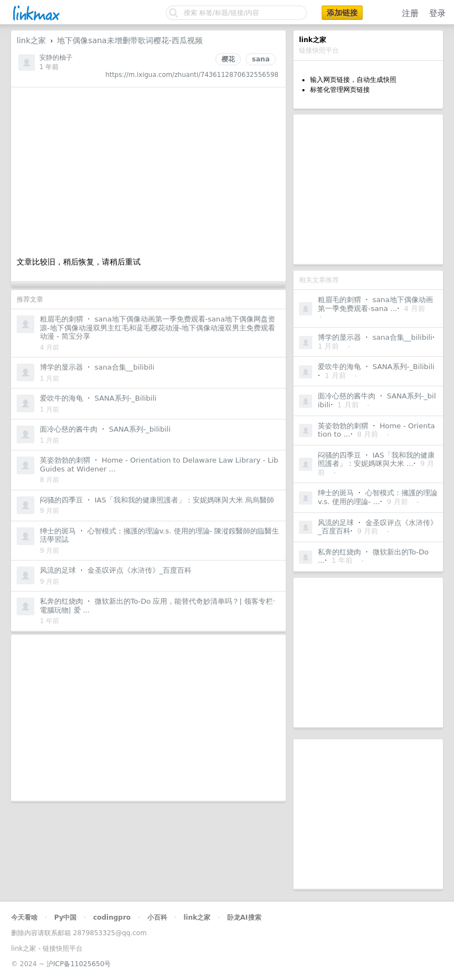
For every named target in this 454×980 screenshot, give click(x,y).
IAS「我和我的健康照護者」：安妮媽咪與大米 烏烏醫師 (184, 500)
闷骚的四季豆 (339, 455)
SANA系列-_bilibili (140, 429)
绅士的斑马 (336, 493)
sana (261, 59)
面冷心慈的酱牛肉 (347, 396)
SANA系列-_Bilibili (404, 367)
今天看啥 (24, 917)
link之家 (31, 40)
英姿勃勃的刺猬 (343, 426)
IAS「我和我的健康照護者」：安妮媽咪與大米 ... (376, 460)
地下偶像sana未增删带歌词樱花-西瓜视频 (130, 40)
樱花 (228, 59)
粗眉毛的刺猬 (339, 300)
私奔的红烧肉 (339, 552)
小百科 (157, 917)
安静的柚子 (56, 58)
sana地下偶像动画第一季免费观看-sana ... (375, 304)
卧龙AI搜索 (244, 917)
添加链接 (342, 13)
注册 (410, 13)
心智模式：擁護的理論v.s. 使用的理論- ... (378, 497)
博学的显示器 (339, 337)
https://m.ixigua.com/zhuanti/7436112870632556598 (192, 75)
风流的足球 (336, 523)
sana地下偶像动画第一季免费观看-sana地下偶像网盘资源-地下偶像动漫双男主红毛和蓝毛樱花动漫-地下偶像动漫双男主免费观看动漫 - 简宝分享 (158, 328)
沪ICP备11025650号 (79, 964)
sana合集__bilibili (403, 337)
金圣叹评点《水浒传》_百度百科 (140, 570)
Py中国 (66, 917)
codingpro (112, 917)
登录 (437, 13)
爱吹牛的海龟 (339, 367)
